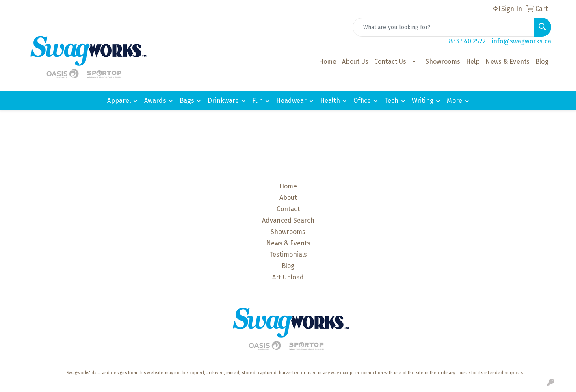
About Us (355, 62)
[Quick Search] (443, 27)
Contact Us (390, 62)
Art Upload (288, 277)
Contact (288, 209)
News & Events (508, 62)
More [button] (455, 101)
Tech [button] (391, 101)
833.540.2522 (467, 41)
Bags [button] (187, 101)
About (288, 198)
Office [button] (362, 101)
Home (328, 62)
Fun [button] (258, 101)
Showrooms (443, 62)
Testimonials (288, 254)
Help (473, 62)
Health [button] (330, 101)
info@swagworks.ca (521, 41)
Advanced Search (288, 220)
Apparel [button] (119, 101)
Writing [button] (423, 101)
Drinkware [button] (223, 101)
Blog (542, 62)
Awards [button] (155, 101)
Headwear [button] (291, 101)
